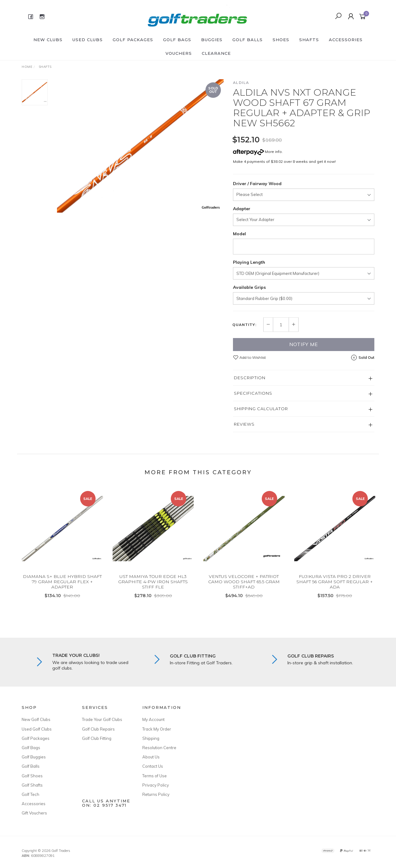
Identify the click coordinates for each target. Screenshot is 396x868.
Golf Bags (177, 40)
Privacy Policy (156, 785)
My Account (153, 719)
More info (257, 152)
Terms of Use (155, 776)
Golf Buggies (34, 757)
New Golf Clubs (36, 719)
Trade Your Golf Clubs (102, 719)
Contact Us (153, 766)
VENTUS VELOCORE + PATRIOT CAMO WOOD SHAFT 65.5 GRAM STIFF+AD (244, 587)
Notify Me (304, 344)
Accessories (346, 40)
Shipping (151, 738)
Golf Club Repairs (98, 729)
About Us (151, 757)
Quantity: (244, 325)
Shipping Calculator (261, 409)
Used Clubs (88, 40)
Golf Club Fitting (97, 738)
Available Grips (249, 287)
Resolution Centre (159, 748)
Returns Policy (156, 794)
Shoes (281, 40)
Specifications (253, 393)
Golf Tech (30, 794)
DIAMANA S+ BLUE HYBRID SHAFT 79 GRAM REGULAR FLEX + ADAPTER (62, 587)
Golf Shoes (32, 776)
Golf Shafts (32, 785)
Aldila (241, 82)
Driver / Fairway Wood (257, 184)
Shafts (309, 40)
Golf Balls (247, 40)
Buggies (212, 40)
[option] (140, 146)
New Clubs (48, 40)
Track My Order (157, 729)
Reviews (244, 424)
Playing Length (249, 262)
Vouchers (179, 53)
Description (250, 378)
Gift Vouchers (34, 813)
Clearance (216, 53)
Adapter (242, 209)
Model (239, 234)
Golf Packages (133, 40)
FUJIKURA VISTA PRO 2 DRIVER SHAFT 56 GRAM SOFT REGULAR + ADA (335, 587)
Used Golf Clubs (37, 729)
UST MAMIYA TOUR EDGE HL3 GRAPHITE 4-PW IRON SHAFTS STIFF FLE (153, 587)
